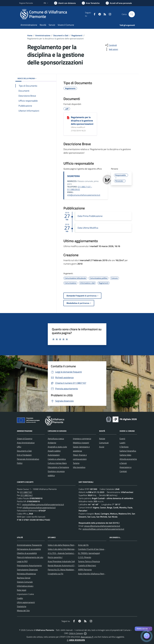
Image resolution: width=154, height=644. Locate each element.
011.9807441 (27, 495)
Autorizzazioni (54, 455)
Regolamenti (77, 35)
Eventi (122, 439)
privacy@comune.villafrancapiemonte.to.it (102, 526)
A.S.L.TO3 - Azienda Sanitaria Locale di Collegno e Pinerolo (73, 553)
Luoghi (122, 443)
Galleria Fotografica (128, 451)
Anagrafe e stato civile (57, 447)
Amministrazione (43, 35)
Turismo (76, 463)
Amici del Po (83, 545)
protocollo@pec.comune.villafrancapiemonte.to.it (43, 504)
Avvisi (102, 447)
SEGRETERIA (73, 176)
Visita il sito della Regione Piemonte (63, 545)
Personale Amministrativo (28, 459)
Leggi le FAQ (22, 561)
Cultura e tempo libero (57, 463)
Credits (20, 598)
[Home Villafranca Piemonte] (52, 14)
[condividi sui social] (111, 45)
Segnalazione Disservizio (27, 570)
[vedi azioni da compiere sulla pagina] (111, 49)
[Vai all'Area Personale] (119, 3)
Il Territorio (124, 447)
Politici (20, 463)
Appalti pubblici (54, 451)
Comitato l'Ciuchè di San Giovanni (92, 549)
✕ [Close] (150, 629)
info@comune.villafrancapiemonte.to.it (84, 195)
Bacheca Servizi (24, 578)
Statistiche (22, 606)
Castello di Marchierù (87, 565)
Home (30, 35)
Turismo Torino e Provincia (89, 561)
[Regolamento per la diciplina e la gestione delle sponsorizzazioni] (68, 117)
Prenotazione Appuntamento (29, 565)
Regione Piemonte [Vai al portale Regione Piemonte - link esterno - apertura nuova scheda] (26, 3)
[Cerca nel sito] (132, 14)
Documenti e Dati (61, 35)
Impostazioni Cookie (25, 594)
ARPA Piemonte (85, 570)
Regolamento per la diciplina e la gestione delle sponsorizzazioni (82, 121)
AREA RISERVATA (76, 640)
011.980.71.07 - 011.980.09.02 (80, 188)
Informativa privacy (25, 586)
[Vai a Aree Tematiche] (91, 3)
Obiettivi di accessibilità (27, 553)
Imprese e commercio (82, 439)
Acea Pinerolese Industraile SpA (61, 561)
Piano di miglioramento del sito (30, 557)
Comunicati (104, 443)
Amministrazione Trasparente (29, 545)
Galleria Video (125, 455)
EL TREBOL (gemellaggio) (89, 553)
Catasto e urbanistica (57, 459)
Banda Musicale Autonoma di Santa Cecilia (66, 565)
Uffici (19, 447)
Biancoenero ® (87, 637)
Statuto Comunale (25, 582)
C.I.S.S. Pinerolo (85, 557)
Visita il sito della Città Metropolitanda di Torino (68, 549)
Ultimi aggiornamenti (26, 602)
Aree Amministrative (26, 443)
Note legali (22, 590)
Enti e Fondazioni (24, 455)
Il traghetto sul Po (55, 574)
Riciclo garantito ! (55, 557)
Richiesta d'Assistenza (26, 574)
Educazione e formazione (58, 467)
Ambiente (52, 443)
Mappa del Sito (23, 610)
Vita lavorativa (79, 467)
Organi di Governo (25, 439)
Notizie (102, 439)
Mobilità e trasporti (81, 443)
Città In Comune (76, 633)
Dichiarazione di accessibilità (29, 549)
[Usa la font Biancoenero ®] (65, 3)
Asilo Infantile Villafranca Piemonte (93, 574)
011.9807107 (26, 492)
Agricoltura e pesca (56, 439)
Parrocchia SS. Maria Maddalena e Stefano (66, 570)
